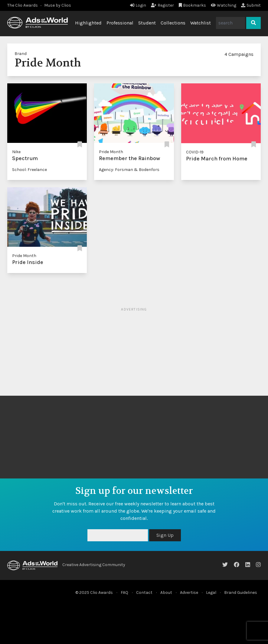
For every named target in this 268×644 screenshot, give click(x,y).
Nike (16, 152)
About (166, 592)
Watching (224, 5)
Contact (144, 592)
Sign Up (165, 535)
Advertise (189, 592)
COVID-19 (195, 152)
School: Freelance (29, 170)
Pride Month (111, 152)
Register (162, 5)
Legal (211, 592)
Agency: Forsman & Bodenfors (129, 170)
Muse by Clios (58, 5)
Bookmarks (193, 5)
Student (147, 23)
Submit (251, 5)
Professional (120, 23)
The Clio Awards (23, 5)
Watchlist (201, 23)
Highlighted (88, 23)
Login (138, 5)
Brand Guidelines (241, 592)
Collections (173, 23)
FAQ (124, 592)
